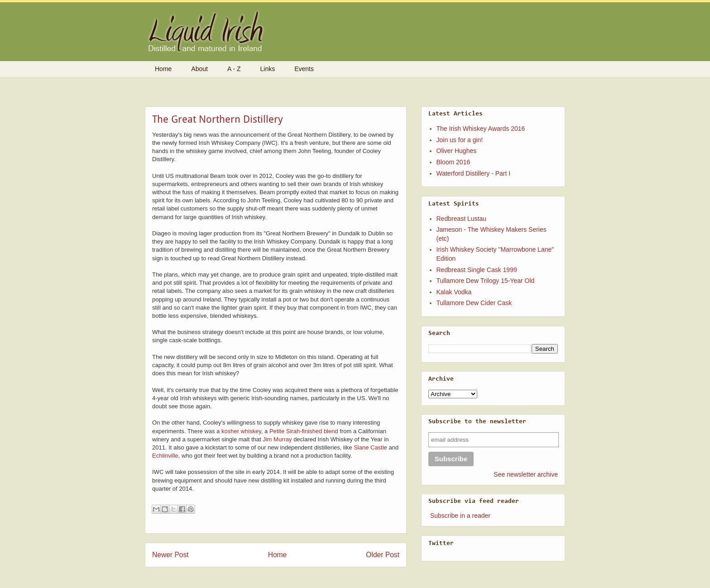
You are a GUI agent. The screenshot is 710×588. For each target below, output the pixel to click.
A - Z (234, 69)
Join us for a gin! (460, 140)
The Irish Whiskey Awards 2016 (481, 129)
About (199, 69)
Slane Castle (370, 447)
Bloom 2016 (453, 162)
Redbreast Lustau (462, 219)
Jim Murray (277, 439)
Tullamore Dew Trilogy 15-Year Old (486, 281)
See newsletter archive (526, 474)
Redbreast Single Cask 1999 (477, 270)
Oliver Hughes (457, 151)
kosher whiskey (241, 431)
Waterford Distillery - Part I (474, 173)
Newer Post (170, 555)
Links (268, 69)
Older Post (383, 555)
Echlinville (165, 456)
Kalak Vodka (454, 292)
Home (163, 69)
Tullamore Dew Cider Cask (474, 303)
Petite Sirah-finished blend (304, 431)
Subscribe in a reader (460, 516)
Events (304, 69)
